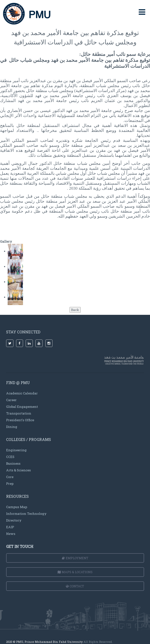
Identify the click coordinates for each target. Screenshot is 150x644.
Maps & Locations (75, 572)
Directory (14, 520)
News (11, 534)
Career (11, 400)
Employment (75, 558)
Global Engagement (22, 407)
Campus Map (17, 507)
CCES (10, 457)
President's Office (20, 420)
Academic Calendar (22, 393)
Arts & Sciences (18, 470)
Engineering (16, 450)
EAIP (10, 527)
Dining (12, 427)
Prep (10, 484)
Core (10, 477)
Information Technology (26, 514)
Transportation (19, 413)
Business (13, 463)
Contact (75, 586)
